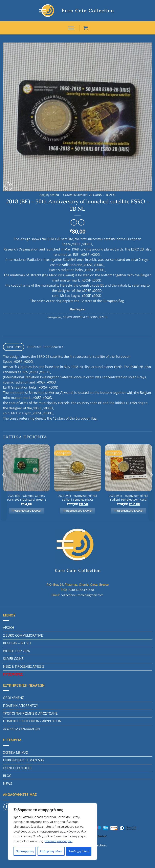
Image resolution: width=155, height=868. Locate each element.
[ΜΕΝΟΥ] (71, 27)
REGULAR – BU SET (17, 641)
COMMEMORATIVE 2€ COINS (82, 194)
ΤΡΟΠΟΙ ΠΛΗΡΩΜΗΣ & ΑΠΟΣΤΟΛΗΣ (30, 712)
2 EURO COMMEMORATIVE (23, 634)
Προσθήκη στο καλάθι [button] (27, 509)
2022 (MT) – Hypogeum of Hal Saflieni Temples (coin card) (128, 496)
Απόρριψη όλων (51, 851)
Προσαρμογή (25, 851)
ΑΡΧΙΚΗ (9, 626)
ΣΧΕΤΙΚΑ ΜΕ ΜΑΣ (16, 751)
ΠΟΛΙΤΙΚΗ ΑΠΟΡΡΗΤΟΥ (20, 704)
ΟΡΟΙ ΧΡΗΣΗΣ (13, 696)
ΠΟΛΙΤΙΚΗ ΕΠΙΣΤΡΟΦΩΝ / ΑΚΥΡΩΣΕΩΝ (32, 719)
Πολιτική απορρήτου (59, 841)
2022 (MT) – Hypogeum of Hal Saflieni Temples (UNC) (77, 496)
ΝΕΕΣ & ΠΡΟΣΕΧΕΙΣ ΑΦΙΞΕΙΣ (24, 665)
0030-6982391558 (81, 588)
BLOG (7, 774)
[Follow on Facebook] (7, 805)
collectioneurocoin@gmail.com (82, 593)
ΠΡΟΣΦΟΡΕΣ (13, 673)
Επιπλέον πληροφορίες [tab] (42, 345)
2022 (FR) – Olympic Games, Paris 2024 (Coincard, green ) (26, 496)
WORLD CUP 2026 (16, 649)
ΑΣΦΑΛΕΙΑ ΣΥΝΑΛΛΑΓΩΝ (21, 727)
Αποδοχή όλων (79, 851)
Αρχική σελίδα (49, 194)
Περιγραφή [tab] (13, 345)
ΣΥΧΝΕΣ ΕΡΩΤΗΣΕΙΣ (18, 766)
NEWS (8, 782)
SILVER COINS (13, 657)
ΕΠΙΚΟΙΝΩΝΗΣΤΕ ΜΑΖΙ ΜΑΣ (24, 758)
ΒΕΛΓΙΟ (111, 194)
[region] (52, 832)
